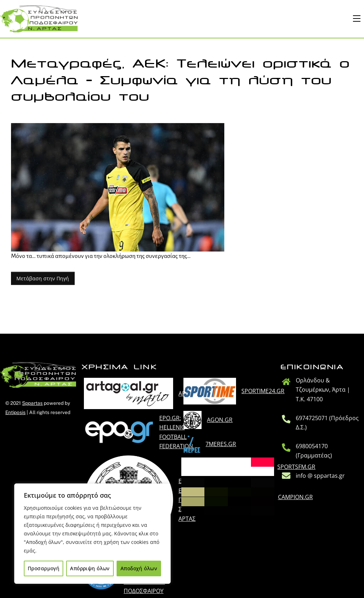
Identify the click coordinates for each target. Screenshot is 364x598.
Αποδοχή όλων (139, 568)
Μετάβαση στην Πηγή (43, 278)
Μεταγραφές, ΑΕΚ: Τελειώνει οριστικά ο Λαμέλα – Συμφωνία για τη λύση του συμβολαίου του (180, 80)
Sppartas (32, 403)
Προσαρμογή (44, 568)
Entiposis (15, 412)
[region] (92, 534)
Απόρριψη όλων (90, 568)
